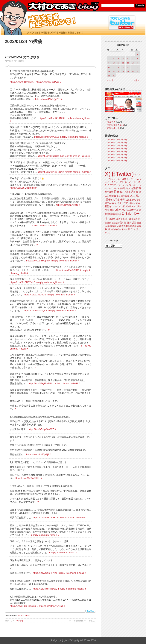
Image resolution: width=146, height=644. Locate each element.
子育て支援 (126, 200)
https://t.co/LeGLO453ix (45, 518)
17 (114, 67)
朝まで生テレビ (117, 210)
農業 (134, 226)
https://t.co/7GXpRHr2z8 (45, 573)
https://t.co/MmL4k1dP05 (51, 118)
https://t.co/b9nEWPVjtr (48, 82)
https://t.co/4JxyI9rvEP (40, 384)
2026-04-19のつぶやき (118, 151)
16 (109, 67)
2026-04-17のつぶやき (118, 157)
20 (128, 67)
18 (118, 67)
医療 (116, 192)
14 (133, 63)
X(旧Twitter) (119, 174)
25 (118, 72)
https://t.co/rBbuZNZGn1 (51, 606)
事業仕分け (125, 188)
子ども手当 (114, 200)
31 (114, 76)
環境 (118, 219)
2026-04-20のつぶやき (118, 148)
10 (114, 63)
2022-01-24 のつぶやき (22, 57)
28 (133, 72)
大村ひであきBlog (115, 125)
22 (137, 67)
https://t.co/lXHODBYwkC (23, 282)
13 (128, 63)
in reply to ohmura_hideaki (78, 118)
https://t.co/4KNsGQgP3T (48, 99)
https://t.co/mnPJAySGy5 (47, 137)
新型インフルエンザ (115, 206)
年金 (114, 203)
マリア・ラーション (119, 185)
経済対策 (121, 223)
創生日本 (109, 192)
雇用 (107, 229)
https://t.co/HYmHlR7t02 (45, 589)
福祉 (114, 223)
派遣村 (112, 219)
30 (109, 76)
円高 (139, 188)
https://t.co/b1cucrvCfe (35, 295)
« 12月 (110, 80)
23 (109, 72)
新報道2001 (131, 206)
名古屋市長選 (123, 196)
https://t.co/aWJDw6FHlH (28, 478)
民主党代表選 (132, 210)
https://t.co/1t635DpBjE (38, 454)
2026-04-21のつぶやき (118, 145)
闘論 (139, 226)
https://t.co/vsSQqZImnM (22, 188)
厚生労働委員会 (129, 192)
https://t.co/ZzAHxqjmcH (38, 261)
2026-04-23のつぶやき (118, 139)
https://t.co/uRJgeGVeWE (41, 429)
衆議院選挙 (113, 226)
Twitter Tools (23, 616)
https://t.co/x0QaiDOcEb (50, 156)
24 (114, 72)
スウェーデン (118, 182)
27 (128, 72)
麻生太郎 (126, 229)
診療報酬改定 (126, 226)
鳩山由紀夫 (116, 229)
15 (137, 63)
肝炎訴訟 (132, 223)
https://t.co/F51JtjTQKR (36, 311)
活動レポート (113, 128)
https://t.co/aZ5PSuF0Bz (50, 172)
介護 (133, 188)
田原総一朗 (126, 219)
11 (118, 63)
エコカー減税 (120, 179)
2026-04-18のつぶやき (118, 154)
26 (123, 72)
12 (123, 63)
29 (137, 72)
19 (123, 67)
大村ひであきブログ (63, 6)
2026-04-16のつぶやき (118, 160)
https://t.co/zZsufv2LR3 (68, 270)
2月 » (136, 80)
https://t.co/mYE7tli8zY (67, 205)
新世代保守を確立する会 (129, 203)
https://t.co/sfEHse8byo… (23, 82)
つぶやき (20, 621)
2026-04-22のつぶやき (118, 142)
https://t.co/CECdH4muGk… (24, 606)
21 (133, 67)
